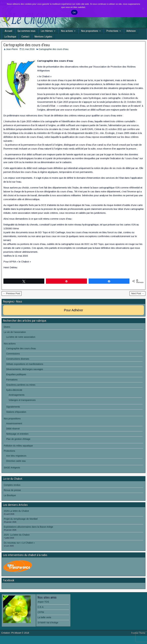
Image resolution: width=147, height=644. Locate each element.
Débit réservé (13, 429)
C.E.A (40, 607)
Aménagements (17, 395)
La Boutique (10, 37)
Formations (12, 380)
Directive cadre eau (16, 461)
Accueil (8, 31)
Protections (112, 31)
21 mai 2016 (28, 49)
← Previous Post (12, 293)
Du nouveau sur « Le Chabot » (19, 543)
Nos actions (67, 31)
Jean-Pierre (12, 49)
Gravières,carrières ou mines (21, 385)
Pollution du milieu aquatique (18, 446)
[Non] (143, 9)
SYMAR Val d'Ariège (48, 623)
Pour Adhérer (73, 310)
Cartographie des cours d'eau (53, 49)
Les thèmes (47, 31)
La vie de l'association (15, 332)
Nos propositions (90, 31)
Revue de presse (12, 490)
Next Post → (138, 293)
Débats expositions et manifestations (25, 364)
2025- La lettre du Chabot (17, 535)
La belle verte (44, 617)
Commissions (13, 354)
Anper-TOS (43, 602)
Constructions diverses (18, 359)
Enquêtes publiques (16, 374)
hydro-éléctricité (14, 390)
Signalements (13, 407)
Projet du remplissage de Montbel (21, 519)
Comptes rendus (12, 485)
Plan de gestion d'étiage (18, 439)
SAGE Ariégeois (12, 468)
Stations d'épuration (16, 412)
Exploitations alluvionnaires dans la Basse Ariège (28, 527)
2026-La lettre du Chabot (16, 511)
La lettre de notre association (21, 337)
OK (74, 12)
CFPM (41, 612)
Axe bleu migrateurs (16, 456)
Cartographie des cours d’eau (27, 45)
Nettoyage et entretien (17, 434)
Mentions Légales (43, 37)
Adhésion (131, 31)
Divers (7, 327)
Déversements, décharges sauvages (25, 369)
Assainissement (14, 423)
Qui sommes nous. (27, 31)
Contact (25, 37)
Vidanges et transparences (22, 400)
